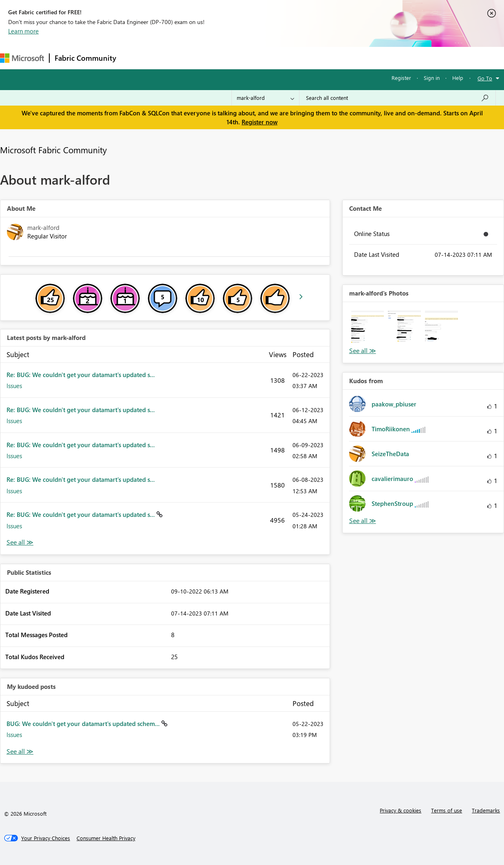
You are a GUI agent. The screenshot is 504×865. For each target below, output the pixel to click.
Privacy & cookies (401, 810)
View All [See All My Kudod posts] (20, 751)
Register (401, 78)
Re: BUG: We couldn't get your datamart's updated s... (81, 375)
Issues (14, 386)
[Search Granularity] (265, 98)
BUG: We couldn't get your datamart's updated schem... (84, 724)
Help (458, 78)
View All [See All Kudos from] (363, 521)
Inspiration (171, 58)
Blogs (277, 58)
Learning (308, 58)
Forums (135, 58)
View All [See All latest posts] (20, 542)
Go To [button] (485, 78)
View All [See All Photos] (363, 351)
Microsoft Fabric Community (53, 150)
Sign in (432, 78)
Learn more (23, 31)
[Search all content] (397, 98)
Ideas (204, 58)
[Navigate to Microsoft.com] (22, 58)
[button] (368, 327)
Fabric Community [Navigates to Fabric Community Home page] (85, 58)
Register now (260, 122)
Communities (240, 58)
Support (342, 58)
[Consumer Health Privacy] (106, 838)
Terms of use (447, 810)
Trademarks (486, 810)
